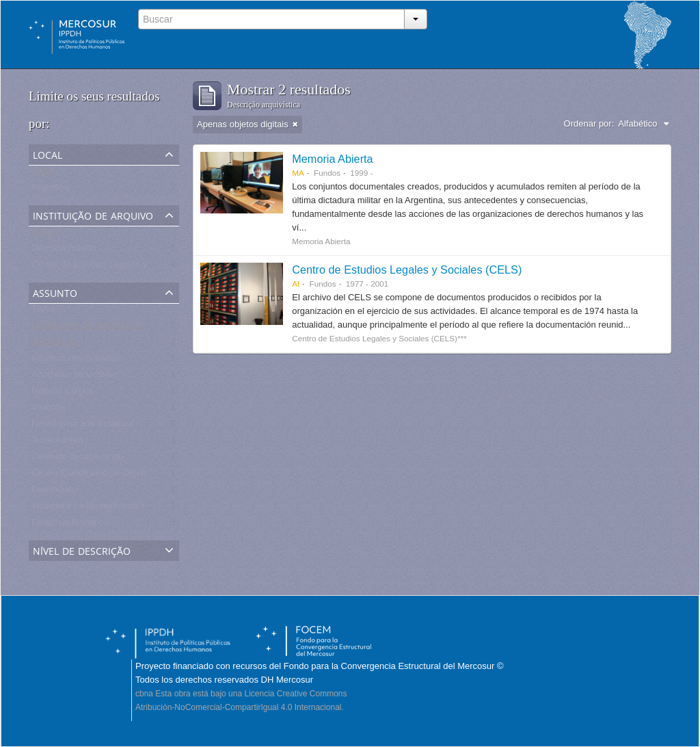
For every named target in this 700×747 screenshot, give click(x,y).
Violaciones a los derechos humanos (104, 509)
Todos (43, 173)
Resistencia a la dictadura (82, 427)
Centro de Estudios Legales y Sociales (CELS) (407, 270)
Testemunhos (58, 443)
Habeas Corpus (62, 394)
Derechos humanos (70, 525)
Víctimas (49, 410)
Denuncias (52, 492)
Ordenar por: (589, 123)
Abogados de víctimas (75, 377)
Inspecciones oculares (76, 361)
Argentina (51, 190)
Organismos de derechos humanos (100, 328)
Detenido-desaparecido (77, 459)
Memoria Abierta (64, 251)
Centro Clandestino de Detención (97, 476)
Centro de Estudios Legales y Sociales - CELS (123, 267)
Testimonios (55, 344)
